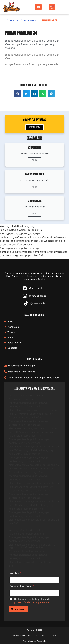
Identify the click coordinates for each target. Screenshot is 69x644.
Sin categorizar (30, 21)
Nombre (15, 573)
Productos (14, 21)
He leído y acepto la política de (33, 601)
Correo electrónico (22, 586)
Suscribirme (19, 609)
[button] (18, 94)
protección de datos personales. (33, 602)
